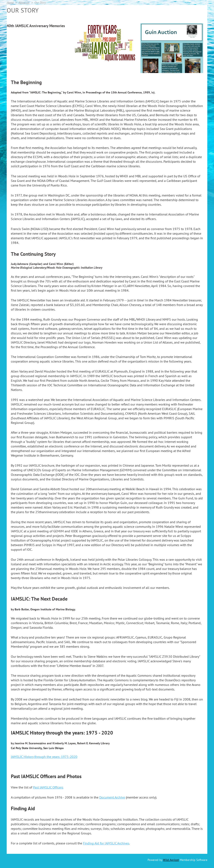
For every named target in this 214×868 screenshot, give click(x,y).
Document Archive (112, 797)
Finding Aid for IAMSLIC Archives (106, 843)
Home (10, 3)
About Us (24, 3)
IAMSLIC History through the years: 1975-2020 (44, 757)
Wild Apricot (171, 860)
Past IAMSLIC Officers (48, 787)
